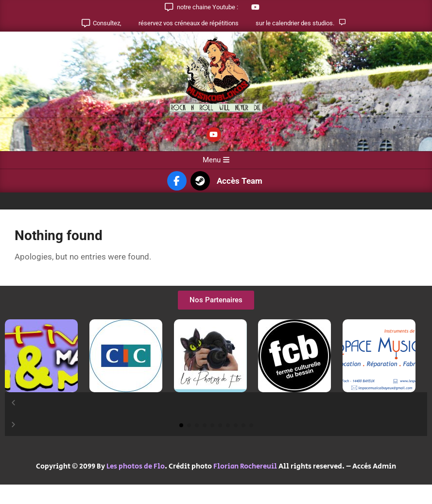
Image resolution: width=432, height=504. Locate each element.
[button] (216, 403)
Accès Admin (374, 466)
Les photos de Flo (136, 466)
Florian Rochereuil (245, 466)
